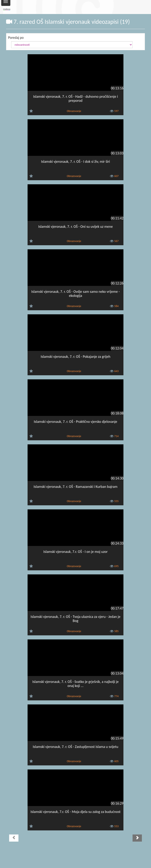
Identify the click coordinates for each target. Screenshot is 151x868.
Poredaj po (16, 38)
